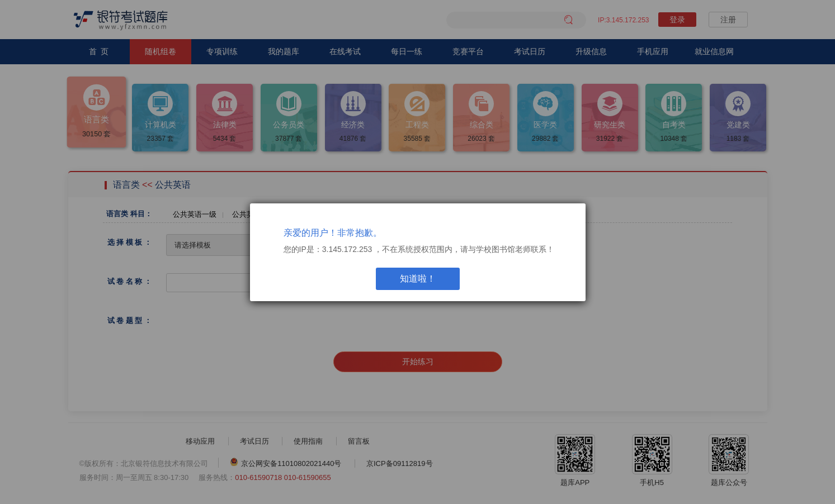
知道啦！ (418, 279)
